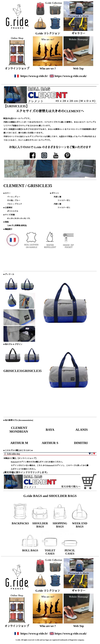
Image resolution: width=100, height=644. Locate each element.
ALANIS (81, 430)
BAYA (50, 430)
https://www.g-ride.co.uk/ (71, 76)
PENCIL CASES (70, 552)
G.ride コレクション (48, 33)
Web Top (78, 69)
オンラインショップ (17, 69)
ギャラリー (78, 33)
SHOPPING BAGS (60, 525)
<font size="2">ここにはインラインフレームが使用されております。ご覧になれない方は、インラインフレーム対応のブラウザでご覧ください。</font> (50, 168)
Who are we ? (48, 69)
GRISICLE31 (13, 371)
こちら (40, 465)
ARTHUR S (50, 443)
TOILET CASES (50, 552)
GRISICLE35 (32, 371)
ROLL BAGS (30, 550)
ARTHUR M (19, 443)
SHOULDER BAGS (40, 525)
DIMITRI (81, 443)
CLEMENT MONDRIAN (19, 430)
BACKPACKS (20, 523)
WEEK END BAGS (80, 525)
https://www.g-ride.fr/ (34, 76)
